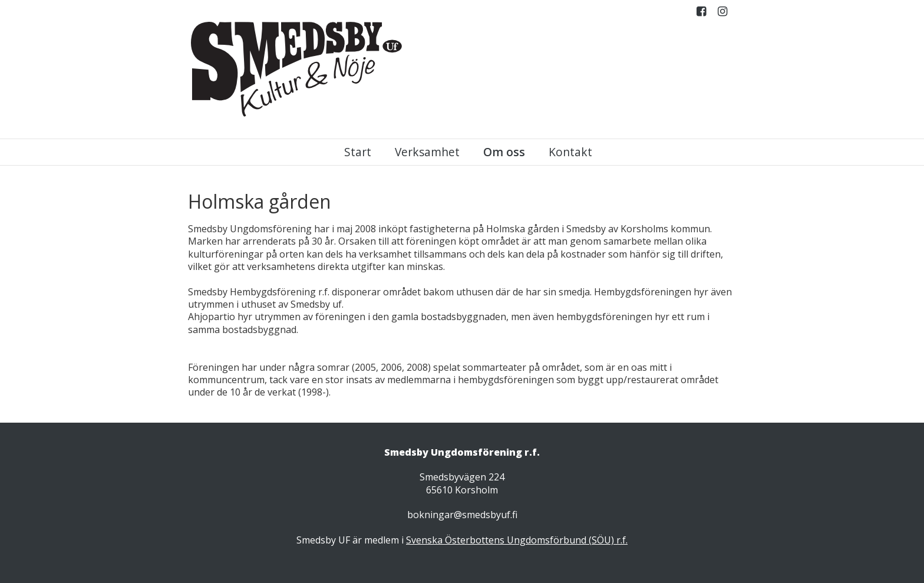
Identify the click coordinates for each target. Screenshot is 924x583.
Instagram (722, 14)
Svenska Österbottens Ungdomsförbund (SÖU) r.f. (517, 540)
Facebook (701, 14)
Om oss (504, 152)
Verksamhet (427, 152)
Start (358, 152)
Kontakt (570, 152)
